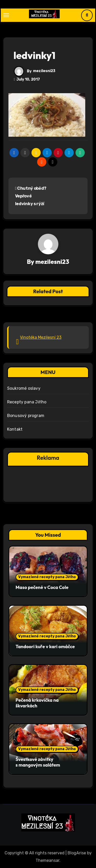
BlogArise (77, 853)
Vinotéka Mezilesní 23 (41, 337)
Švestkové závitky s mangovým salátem (38, 762)
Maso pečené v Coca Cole (42, 587)
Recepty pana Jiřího (27, 402)
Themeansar (47, 860)
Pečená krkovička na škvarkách (37, 703)
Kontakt (15, 429)
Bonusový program (26, 416)
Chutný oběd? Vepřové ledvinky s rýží (31, 196)
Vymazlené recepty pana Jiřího (47, 577)
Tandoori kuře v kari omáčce (45, 646)
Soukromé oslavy (24, 388)
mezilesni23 (44, 71)
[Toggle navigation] (6, 15)
